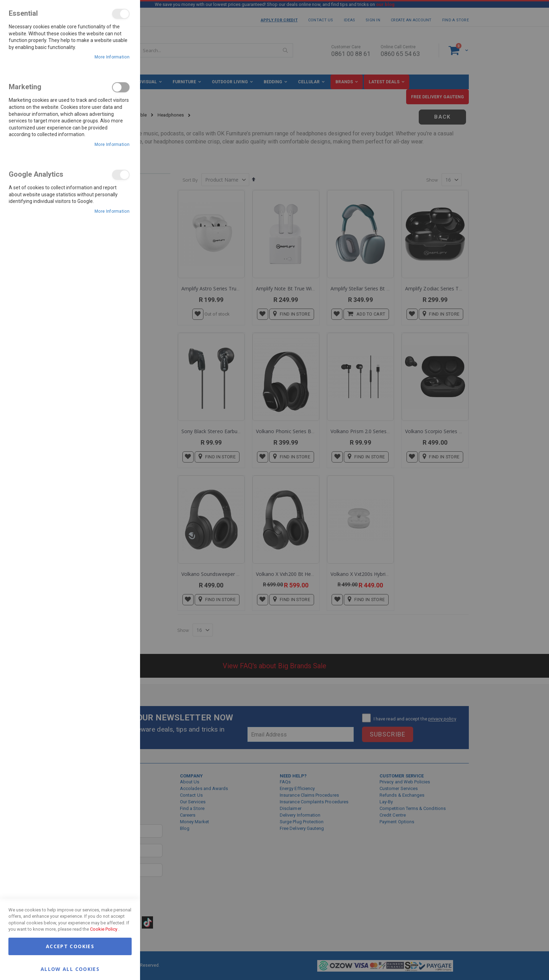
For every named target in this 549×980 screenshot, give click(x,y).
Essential (121, 14)
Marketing (121, 87)
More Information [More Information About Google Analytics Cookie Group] (112, 211)
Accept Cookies (70, 946)
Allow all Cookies (70, 969)
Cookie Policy (104, 929)
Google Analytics (121, 175)
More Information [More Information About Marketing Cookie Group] (112, 144)
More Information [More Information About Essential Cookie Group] (112, 57)
